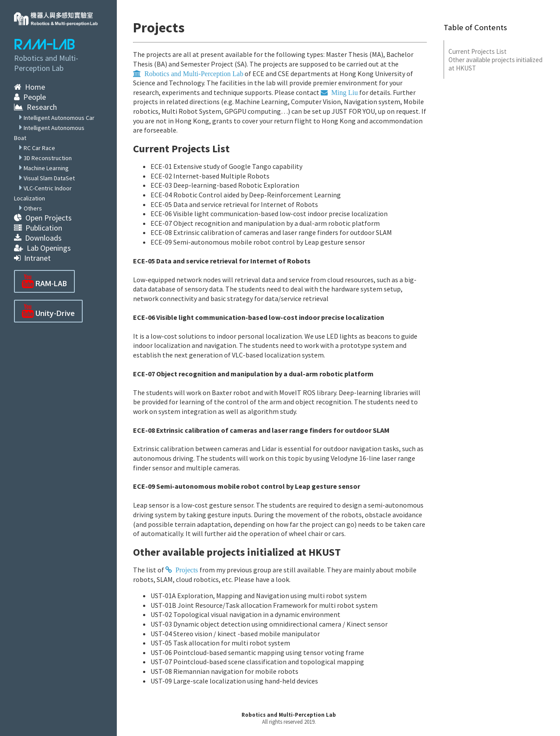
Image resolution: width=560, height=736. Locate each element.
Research (35, 107)
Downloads (38, 238)
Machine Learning (46, 168)
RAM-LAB (45, 45)
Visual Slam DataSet (49, 178)
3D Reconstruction (48, 158)
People (30, 97)
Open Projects (43, 218)
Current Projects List (478, 51)
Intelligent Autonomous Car (59, 118)
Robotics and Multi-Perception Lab (289, 715)
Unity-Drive (48, 311)
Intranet (32, 258)
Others (33, 208)
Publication (38, 228)
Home (30, 87)
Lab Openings (42, 248)
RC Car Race (39, 148)
